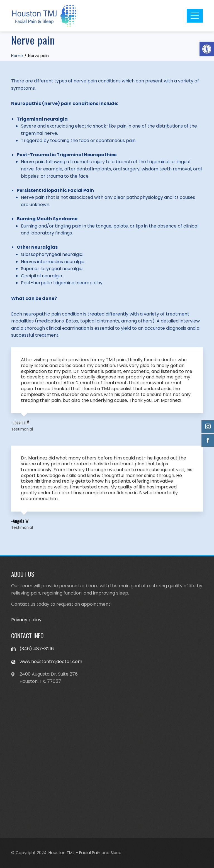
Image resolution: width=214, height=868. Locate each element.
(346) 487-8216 (37, 649)
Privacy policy (26, 620)
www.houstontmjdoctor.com (51, 662)
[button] (207, 49)
